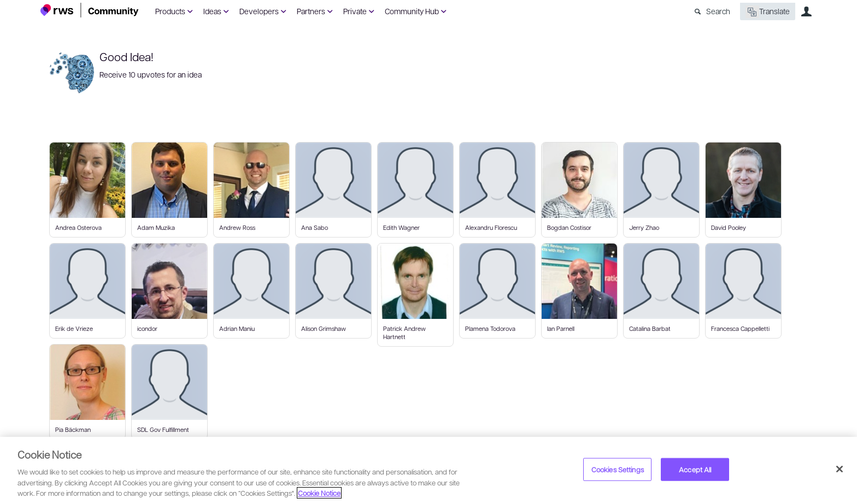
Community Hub (412, 11)
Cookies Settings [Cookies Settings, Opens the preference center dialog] (618, 469)
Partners (311, 11)
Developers (259, 11)
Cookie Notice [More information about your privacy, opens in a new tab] (319, 493)
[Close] (840, 469)
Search (718, 11)
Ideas (212, 11)
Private (355, 11)
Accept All (695, 469)
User (806, 11)
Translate (768, 12)
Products (170, 11)
